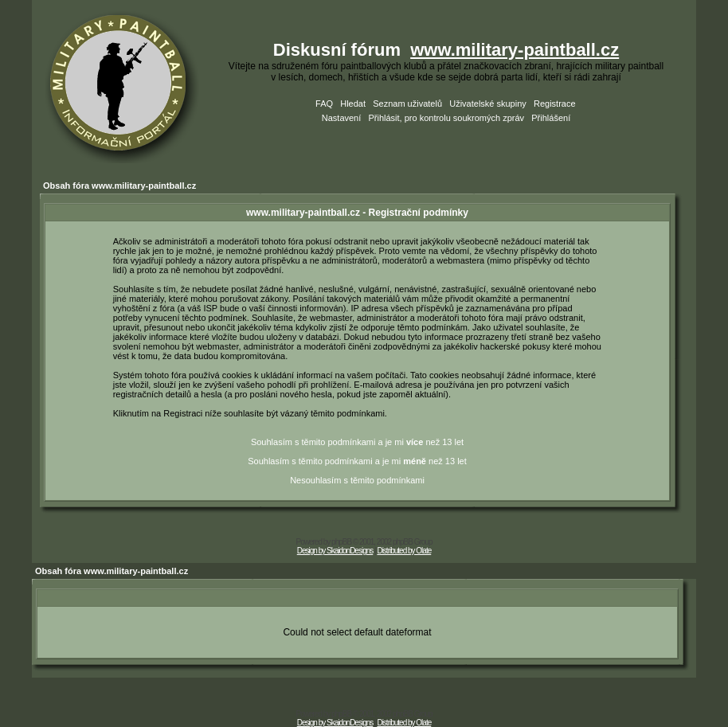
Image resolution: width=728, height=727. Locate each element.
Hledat (353, 104)
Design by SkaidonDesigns (335, 551)
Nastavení (342, 118)
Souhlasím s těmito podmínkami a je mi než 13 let (357, 442)
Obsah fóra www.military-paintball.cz (119, 186)
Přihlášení (551, 118)
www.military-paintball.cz (515, 50)
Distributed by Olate (404, 551)
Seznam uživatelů (407, 104)
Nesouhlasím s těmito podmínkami (357, 480)
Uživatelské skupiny (488, 104)
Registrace (555, 104)
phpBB (341, 542)
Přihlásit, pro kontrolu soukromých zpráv (446, 118)
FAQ (324, 104)
